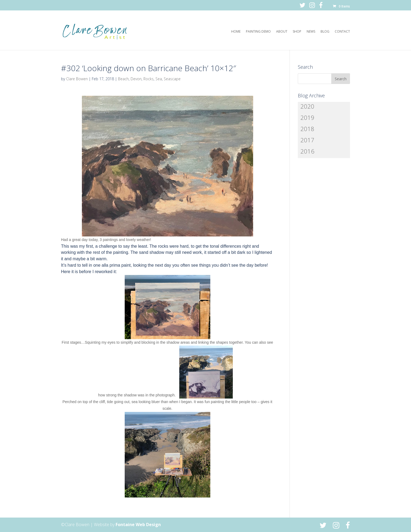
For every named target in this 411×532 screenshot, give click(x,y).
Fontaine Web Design (138, 525)
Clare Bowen (77, 79)
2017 (307, 140)
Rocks (149, 79)
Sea (159, 79)
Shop (297, 32)
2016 (307, 151)
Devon (136, 79)
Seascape (172, 79)
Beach (123, 79)
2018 (307, 129)
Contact (342, 32)
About (282, 32)
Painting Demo (258, 32)
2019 (307, 117)
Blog (325, 32)
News (311, 32)
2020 (307, 106)
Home (236, 32)
